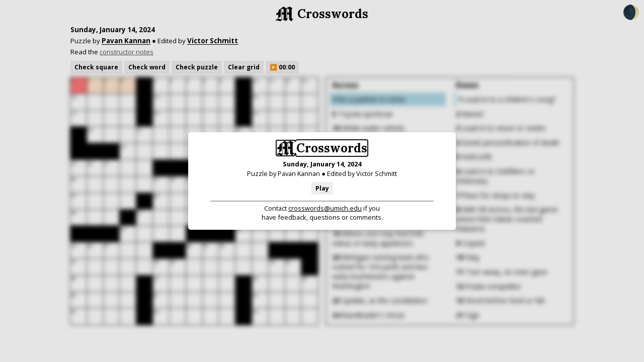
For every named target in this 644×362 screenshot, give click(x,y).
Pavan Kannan (299, 173)
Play (322, 188)
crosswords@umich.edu (325, 208)
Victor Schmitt (377, 173)
